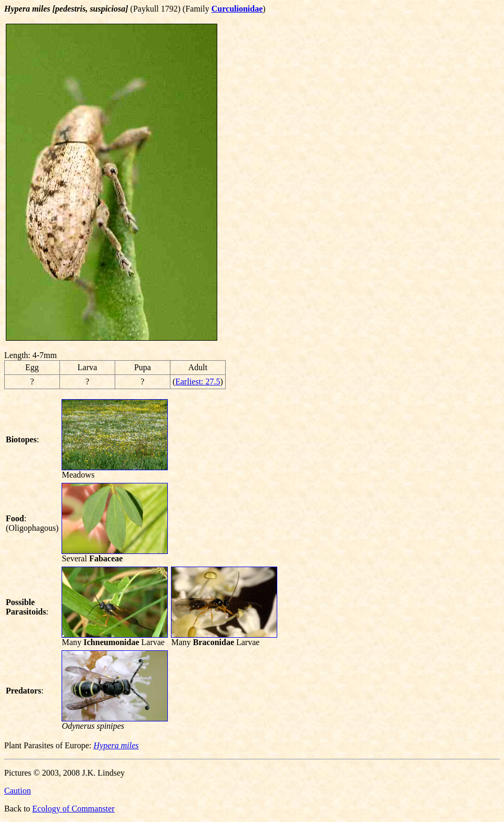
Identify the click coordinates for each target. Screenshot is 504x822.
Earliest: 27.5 (198, 382)
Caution (18, 791)
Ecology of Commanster (73, 809)
